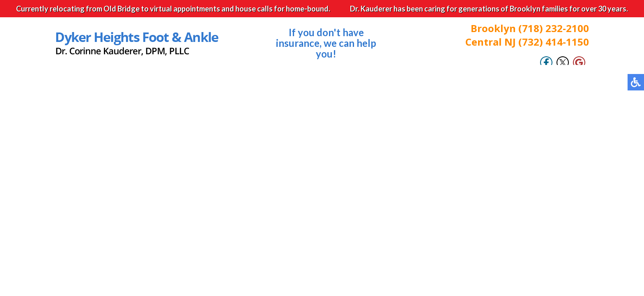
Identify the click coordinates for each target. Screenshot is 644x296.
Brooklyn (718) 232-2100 (530, 28)
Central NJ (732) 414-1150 (527, 42)
